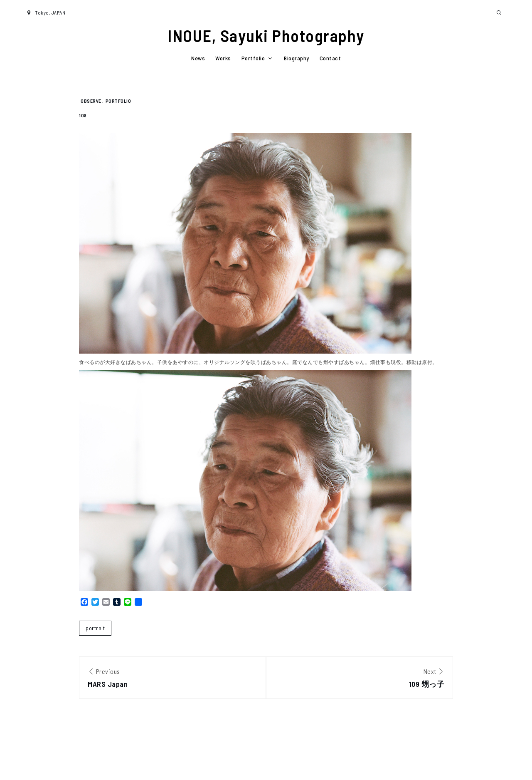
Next (360, 679)
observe (91, 101)
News (198, 58)
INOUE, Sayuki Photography (266, 35)
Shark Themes (490, 763)
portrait (95, 628)
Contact (330, 58)
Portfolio (258, 58)
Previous (172, 679)
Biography (297, 58)
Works (223, 58)
